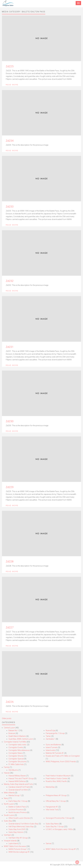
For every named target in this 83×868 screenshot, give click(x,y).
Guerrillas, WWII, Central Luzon (21, 739)
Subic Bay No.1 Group (55, 827)
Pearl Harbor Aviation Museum (58, 776)
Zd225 (10, 66)
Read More (12, 85)
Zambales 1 (51, 739)
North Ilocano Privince (18, 812)
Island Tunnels (52, 747)
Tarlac (48, 736)
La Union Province (16, 810)
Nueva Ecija (50, 730)
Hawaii (7, 773)
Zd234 (10, 141)
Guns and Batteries (53, 745)
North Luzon (9, 804)
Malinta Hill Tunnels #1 (55, 753)
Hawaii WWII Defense (17, 781)
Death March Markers (17, 736)
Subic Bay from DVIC (17, 829)
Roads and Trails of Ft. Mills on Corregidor (63, 756)
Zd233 (10, 207)
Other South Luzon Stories (19, 818)
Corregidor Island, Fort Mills (15, 742)
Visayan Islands (10, 841)
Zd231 (10, 347)
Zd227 (10, 628)
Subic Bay (8, 821)
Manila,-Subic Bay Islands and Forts (18, 784)
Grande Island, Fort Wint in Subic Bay (23, 824)
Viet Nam (8, 835)
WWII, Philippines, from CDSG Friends (61, 762)
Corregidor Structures (17, 762)
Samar (48, 843)
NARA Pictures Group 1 (18, 849)
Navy (6, 798)
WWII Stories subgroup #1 (19, 852)
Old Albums (13, 770)
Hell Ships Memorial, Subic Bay (21, 827)
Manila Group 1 (15, 795)
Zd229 (10, 487)
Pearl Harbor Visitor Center (56, 779)
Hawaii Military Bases (17, 776)
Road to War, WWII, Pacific (56, 781)
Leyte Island (13, 843)
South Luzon (9, 815)
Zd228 (10, 562)
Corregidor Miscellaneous (19, 750)
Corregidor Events (16, 747)
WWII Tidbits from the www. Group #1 (61, 849)
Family (7, 767)
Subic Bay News (52, 824)
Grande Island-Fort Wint (18, 790)
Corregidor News (15, 753)
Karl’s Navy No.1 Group (18, 801)
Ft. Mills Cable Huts (16, 764)
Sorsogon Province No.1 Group (59, 818)
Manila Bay (50, 787)
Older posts (7, 718)
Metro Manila (9, 793)
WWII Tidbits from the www (15, 846)
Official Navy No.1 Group (56, 801)
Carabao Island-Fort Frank (19, 787)
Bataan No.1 (14, 730)
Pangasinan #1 (52, 807)
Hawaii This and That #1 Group (21, 779)
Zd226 (10, 702)
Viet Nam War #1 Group (18, 838)
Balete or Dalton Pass (17, 807)
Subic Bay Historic (16, 832)
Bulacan (12, 733)
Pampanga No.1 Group (55, 733)
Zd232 (10, 281)
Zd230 (10, 421)
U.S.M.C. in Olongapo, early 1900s (59, 829)
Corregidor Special (16, 759)
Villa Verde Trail (52, 810)
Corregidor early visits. (18, 745)
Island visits (50, 750)
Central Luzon (9, 728)
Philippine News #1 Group (56, 795)
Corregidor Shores (16, 756)
